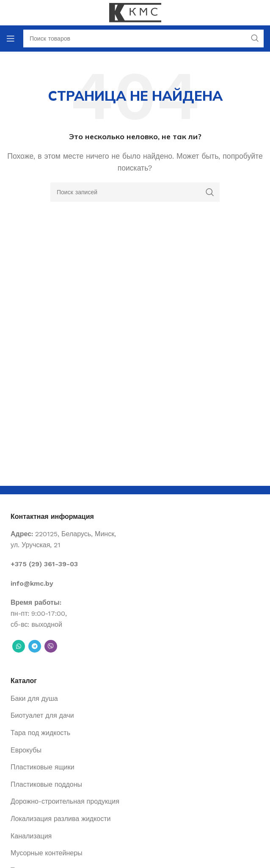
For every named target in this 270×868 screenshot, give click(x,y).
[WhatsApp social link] (19, 646)
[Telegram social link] (35, 646)
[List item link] (135, 564)
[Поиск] (135, 192)
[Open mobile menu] (11, 39)
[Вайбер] (51, 646)
